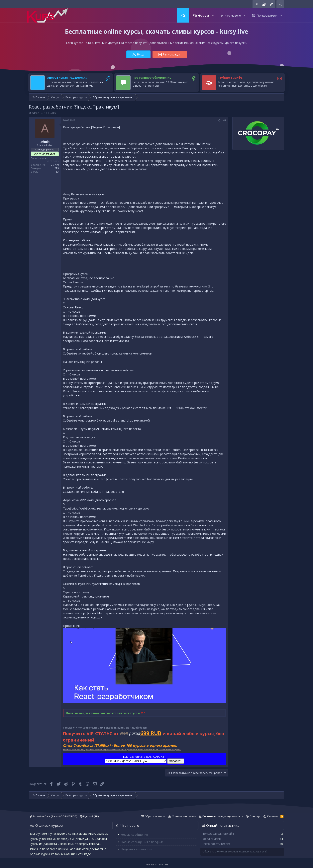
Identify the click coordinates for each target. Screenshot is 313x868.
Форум (203, 15)
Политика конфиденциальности (223, 816)
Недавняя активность (137, 849)
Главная (183, 15)
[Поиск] (280, 4)
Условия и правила (184, 816)
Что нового (233, 15)
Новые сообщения (134, 834)
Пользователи (267, 15)
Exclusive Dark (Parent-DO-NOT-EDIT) (53, 816)
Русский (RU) (89, 816)
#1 (225, 120)
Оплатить (176, 761)
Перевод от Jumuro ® (156, 865)
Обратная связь (155, 816)
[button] (213, 15)
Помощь (255, 816)
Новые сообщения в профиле (142, 842)
